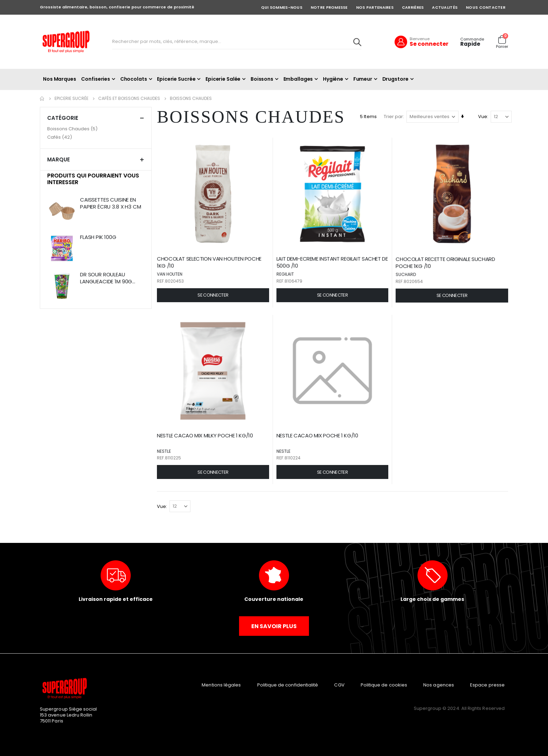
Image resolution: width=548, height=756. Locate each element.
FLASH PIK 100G (98, 237)
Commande (472, 39)
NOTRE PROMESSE (329, 7)
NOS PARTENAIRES (375, 7)
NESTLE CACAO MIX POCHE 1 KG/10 (318, 435)
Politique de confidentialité (288, 684)
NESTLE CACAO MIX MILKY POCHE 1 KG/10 (207, 435)
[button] (214, 295)
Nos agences (439, 684)
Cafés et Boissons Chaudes (129, 99)
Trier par (393, 117)
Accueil (42, 99)
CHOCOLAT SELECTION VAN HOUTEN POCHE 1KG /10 (211, 262)
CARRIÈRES (413, 7)
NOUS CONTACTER (486, 7)
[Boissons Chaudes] (96, 129)
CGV (339, 684)
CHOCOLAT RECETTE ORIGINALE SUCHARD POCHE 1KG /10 (446, 262)
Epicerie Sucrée (71, 99)
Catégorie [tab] (96, 118)
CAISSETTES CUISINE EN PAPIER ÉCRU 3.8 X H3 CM (111, 203)
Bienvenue (420, 39)
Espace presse (487, 684)
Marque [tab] (96, 159)
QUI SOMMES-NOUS (282, 7)
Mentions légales (221, 684)
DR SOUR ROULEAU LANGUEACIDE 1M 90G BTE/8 (106, 278)
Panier (502, 47)
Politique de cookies (384, 684)
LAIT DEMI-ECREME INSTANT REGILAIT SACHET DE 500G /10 (333, 262)
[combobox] (237, 42)
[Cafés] (96, 137)
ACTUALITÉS (445, 7)
